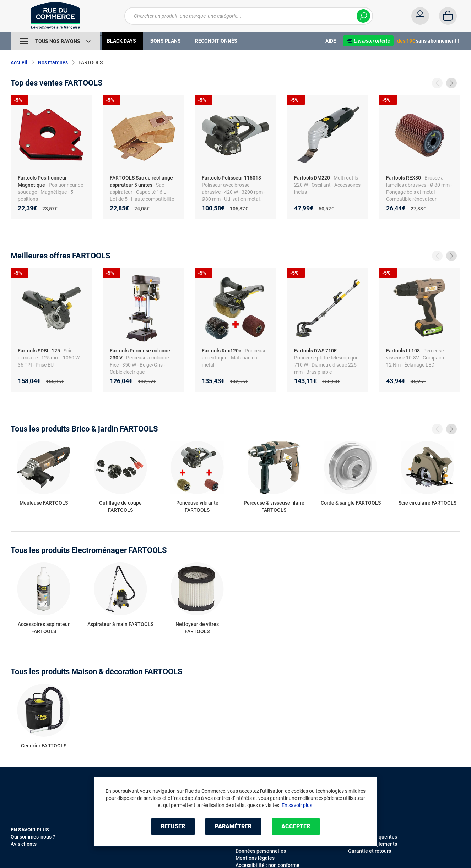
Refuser (173, 826)
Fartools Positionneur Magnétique (42, 181)
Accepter (296, 826)
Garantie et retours (370, 851)
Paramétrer (233, 826)
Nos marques (53, 62)
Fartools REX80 (404, 178)
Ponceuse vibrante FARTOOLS (197, 506)
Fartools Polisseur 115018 (231, 178)
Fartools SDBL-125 (39, 351)
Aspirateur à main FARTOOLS (120, 624)
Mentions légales (255, 858)
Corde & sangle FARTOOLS (351, 503)
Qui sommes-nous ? (33, 837)
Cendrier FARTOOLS (44, 746)
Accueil (19, 62)
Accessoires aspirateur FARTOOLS (44, 628)
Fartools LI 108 (403, 351)
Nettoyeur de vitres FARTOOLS (197, 628)
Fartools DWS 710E (315, 351)
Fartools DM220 (312, 178)
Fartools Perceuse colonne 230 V (140, 354)
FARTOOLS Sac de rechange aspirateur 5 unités (141, 181)
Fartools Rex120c (221, 351)
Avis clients (24, 844)
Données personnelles (261, 851)
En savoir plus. (298, 805)
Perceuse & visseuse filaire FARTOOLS (274, 506)
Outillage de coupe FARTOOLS (120, 506)
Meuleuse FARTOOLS (44, 503)
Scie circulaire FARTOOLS (427, 503)
